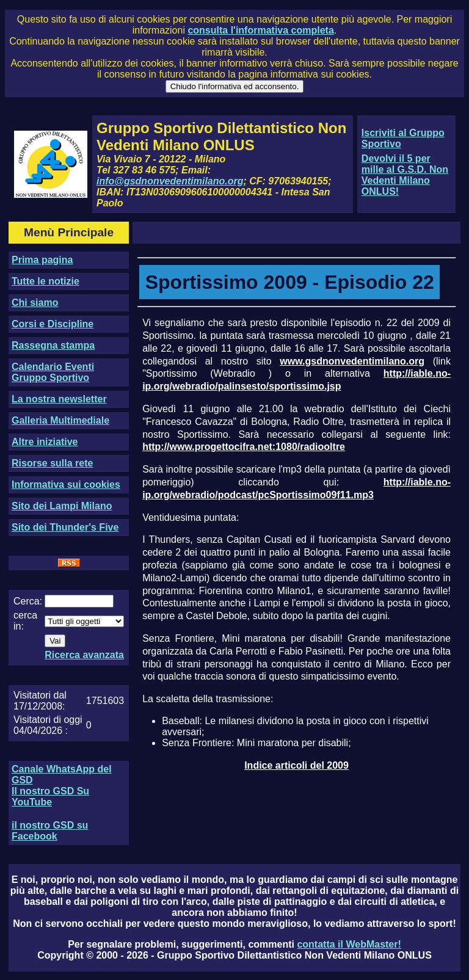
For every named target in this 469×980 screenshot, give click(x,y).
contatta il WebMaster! (349, 944)
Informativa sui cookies (66, 485)
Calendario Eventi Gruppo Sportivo (53, 372)
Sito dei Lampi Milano (62, 506)
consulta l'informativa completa (260, 30)
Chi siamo (35, 303)
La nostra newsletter (59, 399)
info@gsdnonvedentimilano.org (170, 181)
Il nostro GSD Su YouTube (50, 797)
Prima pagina (42, 260)
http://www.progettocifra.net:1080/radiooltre (244, 447)
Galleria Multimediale (60, 420)
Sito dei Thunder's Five (65, 527)
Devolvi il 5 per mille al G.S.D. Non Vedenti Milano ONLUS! (405, 175)
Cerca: (28, 601)
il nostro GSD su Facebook (50, 831)
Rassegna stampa (53, 345)
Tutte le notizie (45, 281)
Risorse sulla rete (52, 463)
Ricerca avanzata (84, 655)
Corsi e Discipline (53, 324)
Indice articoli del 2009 (296, 765)
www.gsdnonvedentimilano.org (352, 361)
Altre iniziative (45, 442)
